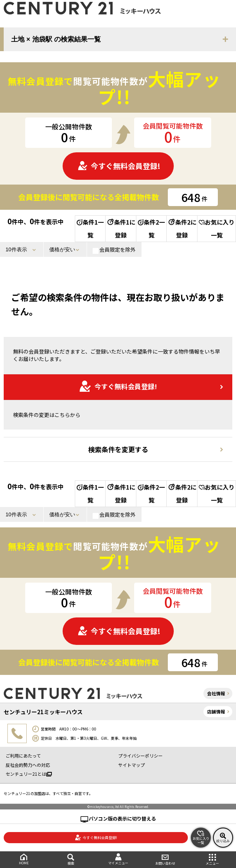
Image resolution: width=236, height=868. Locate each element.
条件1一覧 (90, 228)
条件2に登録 (182, 228)
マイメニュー (118, 859)
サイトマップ (132, 765)
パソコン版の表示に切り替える (122, 819)
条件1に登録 (121, 228)
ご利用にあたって (23, 756)
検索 (71, 860)
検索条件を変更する (118, 449)
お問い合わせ (165, 860)
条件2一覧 (151, 228)
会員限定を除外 (114, 250)
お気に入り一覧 (217, 228)
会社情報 (216, 693)
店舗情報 (216, 711)
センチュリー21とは (29, 774)
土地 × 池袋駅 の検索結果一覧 (56, 39)
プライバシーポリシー (140, 756)
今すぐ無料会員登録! (119, 166)
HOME (24, 859)
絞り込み (223, 838)
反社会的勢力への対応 (28, 765)
